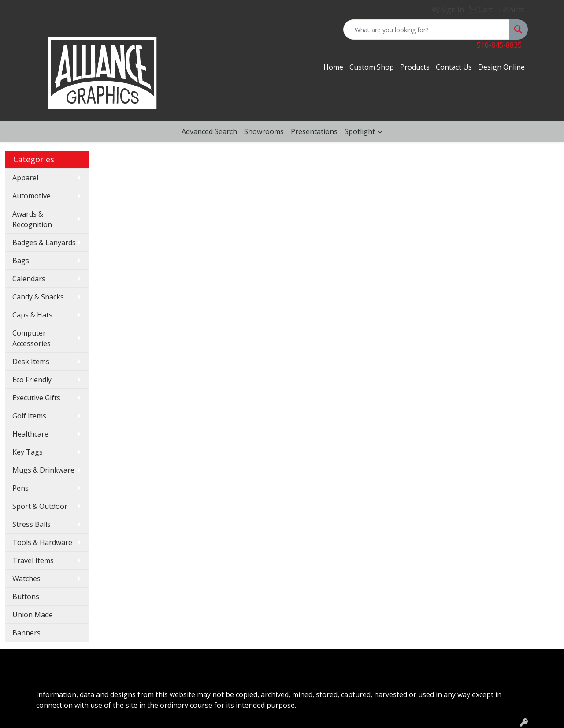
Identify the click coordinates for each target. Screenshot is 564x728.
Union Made (33, 615)
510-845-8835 (499, 45)
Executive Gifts (36, 398)
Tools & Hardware (42, 542)
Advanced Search (209, 131)
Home (333, 67)
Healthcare (30, 434)
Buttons (26, 597)
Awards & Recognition (32, 219)
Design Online (501, 67)
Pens (20, 488)
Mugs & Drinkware (43, 470)
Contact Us (454, 67)
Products (415, 67)
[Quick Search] (426, 30)
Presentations (314, 131)
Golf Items (29, 416)
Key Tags (28, 452)
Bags (21, 261)
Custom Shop (372, 67)
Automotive (32, 196)
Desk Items (31, 362)
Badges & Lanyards (44, 243)
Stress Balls (32, 524)
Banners (26, 633)
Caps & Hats (32, 315)
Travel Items (33, 560)
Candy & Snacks (38, 297)
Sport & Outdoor (40, 506)
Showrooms (264, 131)
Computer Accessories (32, 338)
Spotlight (360, 131)
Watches (26, 579)
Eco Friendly (32, 380)
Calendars (29, 279)
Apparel (25, 178)
